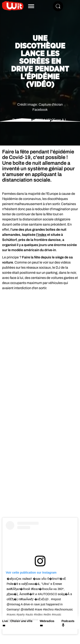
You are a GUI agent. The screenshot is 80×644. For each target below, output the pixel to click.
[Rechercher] (58, 6)
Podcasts (68, 623)
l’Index (41, 235)
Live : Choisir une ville (17, 621)
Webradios (47, 621)
